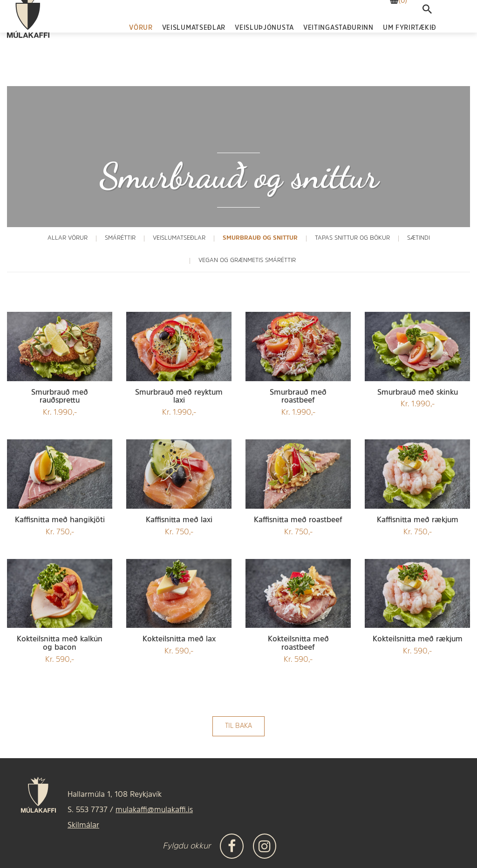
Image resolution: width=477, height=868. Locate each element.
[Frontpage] (28, 40)
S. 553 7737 (88, 810)
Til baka (238, 726)
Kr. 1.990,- (60, 403)
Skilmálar (83, 826)
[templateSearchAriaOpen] (427, 34)
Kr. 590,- (60, 649)
